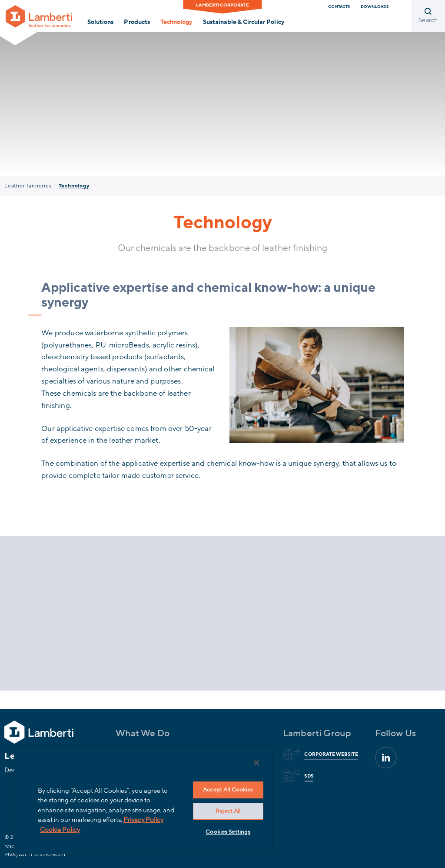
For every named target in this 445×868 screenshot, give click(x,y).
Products (137, 22)
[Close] (256, 763)
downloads (375, 7)
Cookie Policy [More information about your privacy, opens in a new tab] (60, 830)
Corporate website (330, 754)
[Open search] (428, 16)
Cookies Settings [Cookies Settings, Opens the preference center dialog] (228, 832)
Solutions (100, 22)
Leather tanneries (28, 186)
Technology (176, 22)
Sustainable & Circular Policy (244, 22)
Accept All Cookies (228, 790)
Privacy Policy (143, 820)
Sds (307, 776)
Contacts (339, 7)
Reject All (228, 811)
